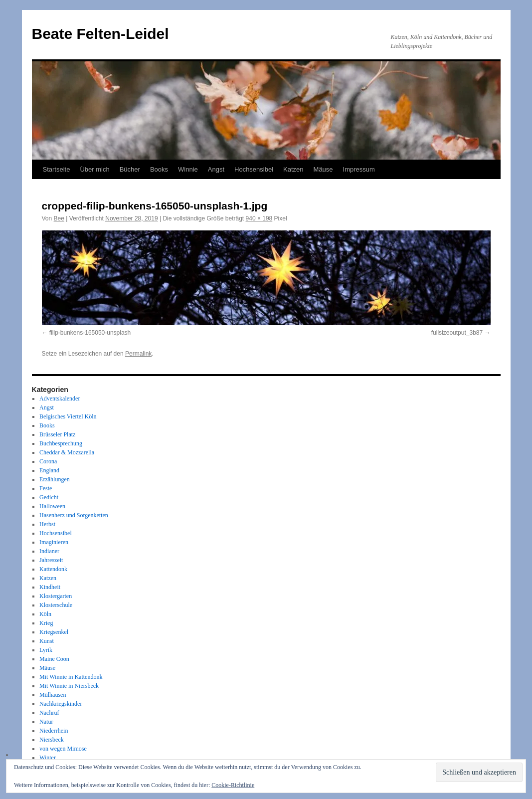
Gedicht (49, 497)
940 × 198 (259, 218)
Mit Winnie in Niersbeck (69, 686)
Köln (45, 614)
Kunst (47, 641)
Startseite (57, 169)
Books (159, 169)
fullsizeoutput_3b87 (457, 333)
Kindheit (50, 587)
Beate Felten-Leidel (100, 34)
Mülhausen (53, 695)
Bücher (130, 169)
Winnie (188, 169)
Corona (48, 461)
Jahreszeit (51, 560)
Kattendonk (53, 569)
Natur (46, 722)
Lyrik (46, 650)
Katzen (293, 169)
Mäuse (323, 169)
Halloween (52, 506)
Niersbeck (52, 740)
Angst (216, 169)
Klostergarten (56, 596)
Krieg (46, 623)
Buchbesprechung (61, 443)
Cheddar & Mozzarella (67, 452)
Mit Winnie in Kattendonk (71, 677)
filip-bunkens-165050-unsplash (90, 333)
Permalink (138, 354)
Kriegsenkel (54, 632)
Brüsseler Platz (57, 434)
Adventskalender (60, 399)
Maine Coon (54, 659)
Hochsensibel (254, 169)
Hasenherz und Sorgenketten (74, 515)
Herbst (47, 524)
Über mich (94, 169)
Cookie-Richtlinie (233, 785)
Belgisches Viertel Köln (68, 416)
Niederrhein (54, 731)
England (49, 470)
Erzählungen (55, 479)
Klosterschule (56, 605)
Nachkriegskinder (61, 704)
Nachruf (49, 713)
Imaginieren (54, 542)
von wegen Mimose (63, 749)
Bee (59, 218)
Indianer (49, 551)
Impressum (359, 169)
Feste (46, 488)
